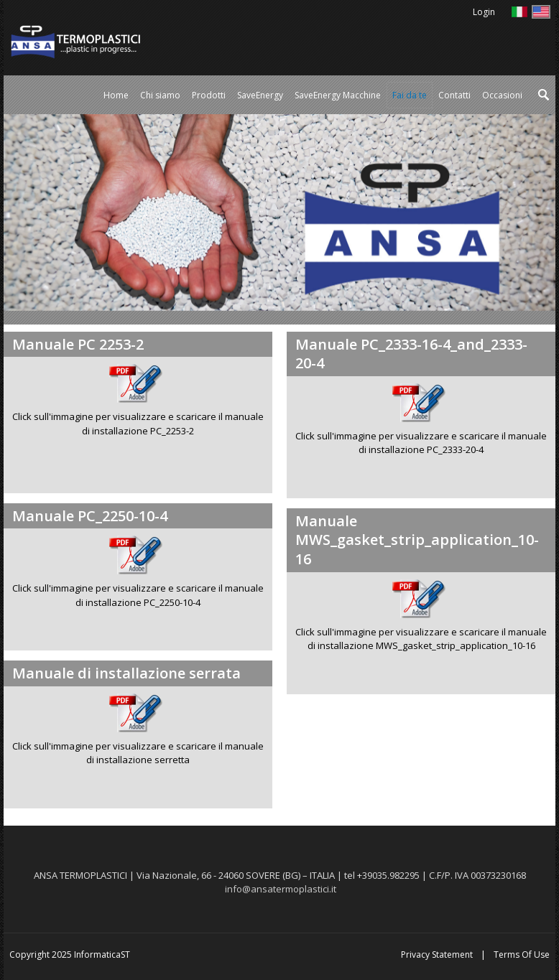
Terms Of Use (522, 955)
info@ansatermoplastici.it (281, 889)
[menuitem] (209, 95)
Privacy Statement (437, 955)
